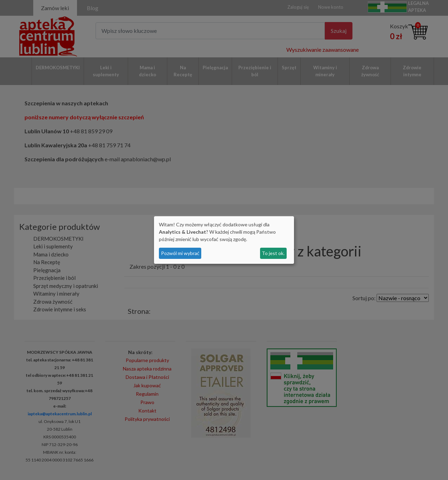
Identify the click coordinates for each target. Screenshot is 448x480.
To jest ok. (273, 253)
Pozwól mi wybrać (180, 253)
